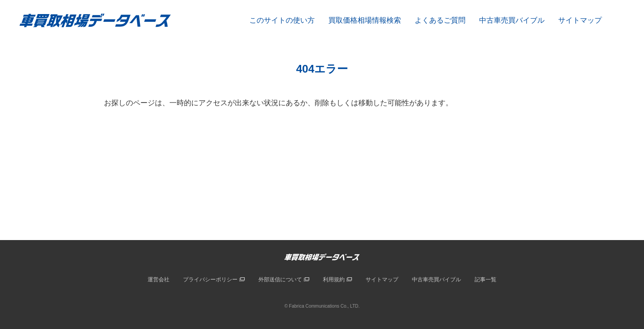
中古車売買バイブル (512, 20)
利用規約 (334, 280)
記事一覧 (485, 280)
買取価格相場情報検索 (365, 20)
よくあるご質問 (440, 20)
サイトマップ (580, 20)
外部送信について (280, 280)
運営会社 (159, 280)
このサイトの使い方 (282, 20)
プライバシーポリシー (210, 280)
